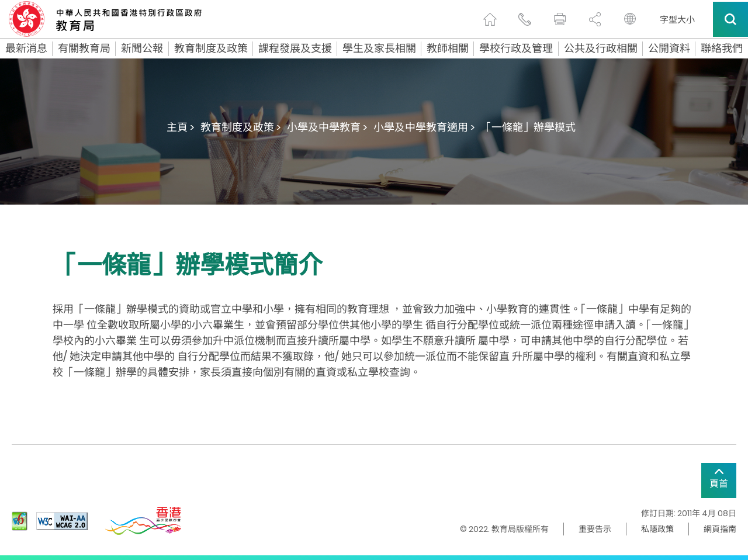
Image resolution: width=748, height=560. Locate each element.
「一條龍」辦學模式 (528, 127)
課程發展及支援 (295, 49)
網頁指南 (720, 529)
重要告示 (595, 529)
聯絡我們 (722, 49)
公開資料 (669, 49)
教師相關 (448, 49)
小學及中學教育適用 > (424, 127)
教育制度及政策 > (241, 127)
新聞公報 (142, 49)
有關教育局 (84, 49)
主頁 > (181, 127)
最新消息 (26, 49)
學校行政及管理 (516, 49)
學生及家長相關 (379, 49)
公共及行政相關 (601, 49)
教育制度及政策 (211, 49)
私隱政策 (657, 529)
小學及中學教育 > (327, 127)
